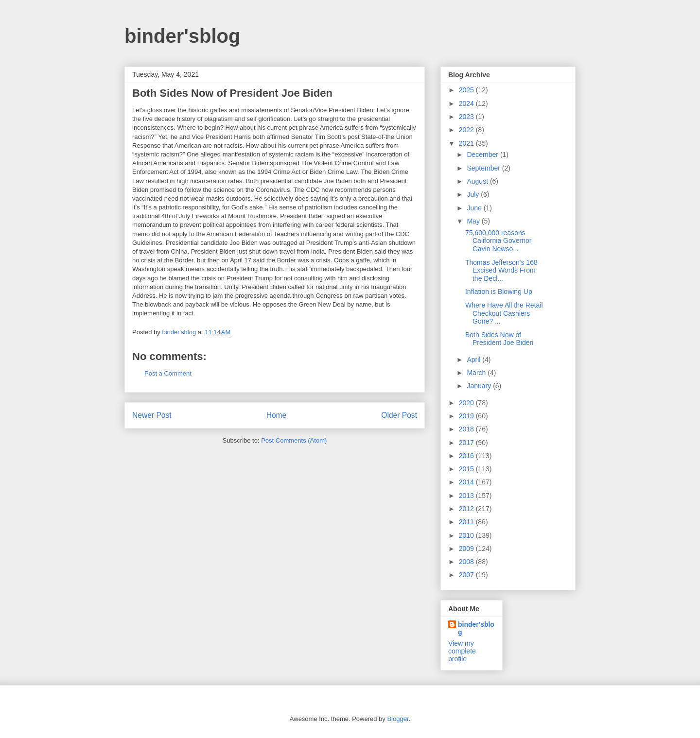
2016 (467, 456)
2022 (467, 130)
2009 (467, 549)
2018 (467, 429)
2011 (467, 522)
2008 (467, 562)
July (474, 194)
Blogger (398, 719)
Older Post (399, 415)
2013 (467, 496)
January (480, 386)
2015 (467, 469)
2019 (467, 416)
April (474, 360)
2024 (467, 103)
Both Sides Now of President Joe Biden (499, 339)
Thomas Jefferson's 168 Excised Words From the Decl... (501, 271)
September (484, 168)
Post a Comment (168, 373)
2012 (467, 509)
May (474, 221)
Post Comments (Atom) (294, 440)
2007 (467, 575)
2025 (467, 90)
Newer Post (152, 415)
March (477, 373)
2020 (467, 403)
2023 (467, 117)
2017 (467, 443)
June (475, 208)
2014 (467, 482)
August (478, 181)
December (483, 154)
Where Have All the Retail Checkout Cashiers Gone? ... (504, 313)
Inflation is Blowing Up (499, 292)
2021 (467, 143)
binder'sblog (182, 36)
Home (277, 415)
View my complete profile (462, 651)
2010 (467, 535)
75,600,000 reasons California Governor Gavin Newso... (498, 241)
